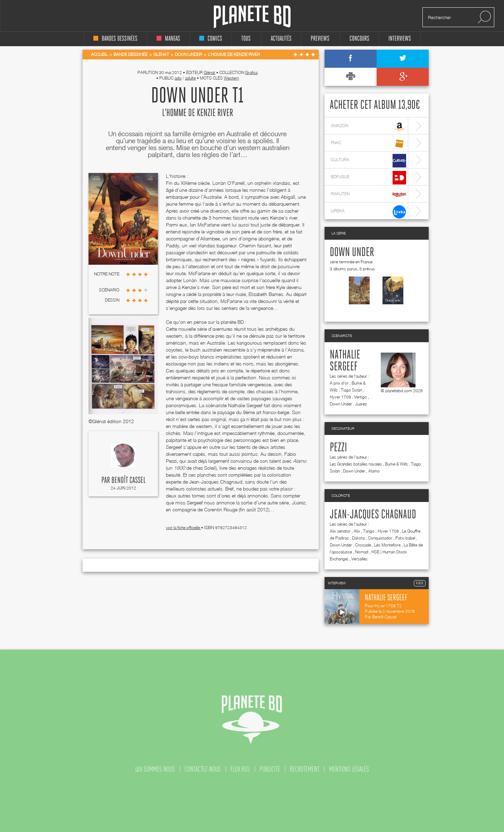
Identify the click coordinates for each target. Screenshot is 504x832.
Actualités (281, 39)
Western (231, 78)
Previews (320, 39)
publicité (270, 769)
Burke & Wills (396, 464)
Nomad (362, 552)
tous (246, 39)
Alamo (374, 471)
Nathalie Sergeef (345, 361)
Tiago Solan (351, 390)
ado (178, 78)
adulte (190, 78)
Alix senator (340, 531)
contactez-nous (203, 769)
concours (359, 39)
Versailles (359, 559)
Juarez (361, 404)
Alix (357, 531)
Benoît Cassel (128, 480)
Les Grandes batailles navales (356, 464)
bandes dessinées (115, 39)
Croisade (363, 545)
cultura (368, 161)
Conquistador (380, 538)
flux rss (240, 769)
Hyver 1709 (340, 397)
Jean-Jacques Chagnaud (373, 515)
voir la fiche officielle (183, 528)
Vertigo (360, 397)
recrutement (305, 769)
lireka (368, 212)
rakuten (368, 195)
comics (211, 39)
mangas (168, 39)
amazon (368, 127)
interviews (400, 39)
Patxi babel (405, 538)
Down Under (352, 253)
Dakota (358, 538)
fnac (368, 144)
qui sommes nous (155, 769)
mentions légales (349, 769)
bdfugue (368, 178)
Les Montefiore (387, 545)
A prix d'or (339, 383)
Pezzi (338, 448)
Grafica (251, 72)
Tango (369, 531)
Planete (252, 17)
